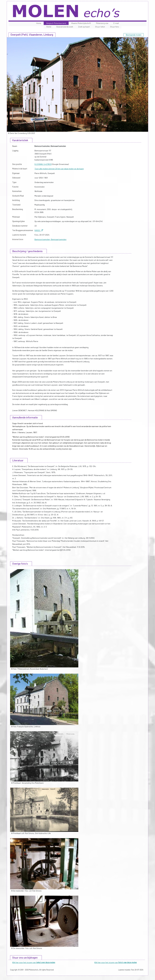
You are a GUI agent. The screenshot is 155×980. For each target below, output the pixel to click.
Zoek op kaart (84, 27)
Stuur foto (114, 27)
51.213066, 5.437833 (43, 164)
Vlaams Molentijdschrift (81, 23)
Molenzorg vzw (102, 23)
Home (39, 23)
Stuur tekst (100, 27)
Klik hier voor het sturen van (34, 962)
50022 (39, 230)
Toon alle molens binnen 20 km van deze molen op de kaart (59, 169)
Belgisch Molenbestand (56, 23)
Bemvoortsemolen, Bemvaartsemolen (50, 239)
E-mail (116, 23)
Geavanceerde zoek (65, 27)
